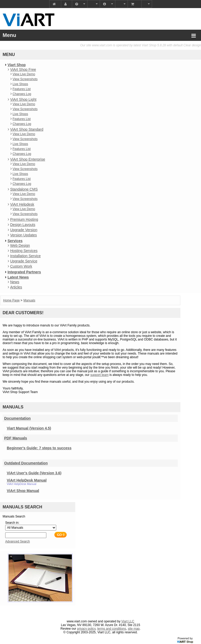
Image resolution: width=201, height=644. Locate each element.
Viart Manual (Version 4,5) (29, 428)
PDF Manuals (16, 438)
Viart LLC (128, 621)
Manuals (29, 300)
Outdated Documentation (26, 463)
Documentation (17, 418)
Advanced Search (18, 541)
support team (99, 375)
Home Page (11, 300)
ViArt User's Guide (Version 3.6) (34, 473)
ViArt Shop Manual (23, 491)
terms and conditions (112, 629)
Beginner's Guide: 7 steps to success (39, 448)
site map (134, 629)
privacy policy (86, 629)
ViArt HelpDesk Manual (27, 480)
